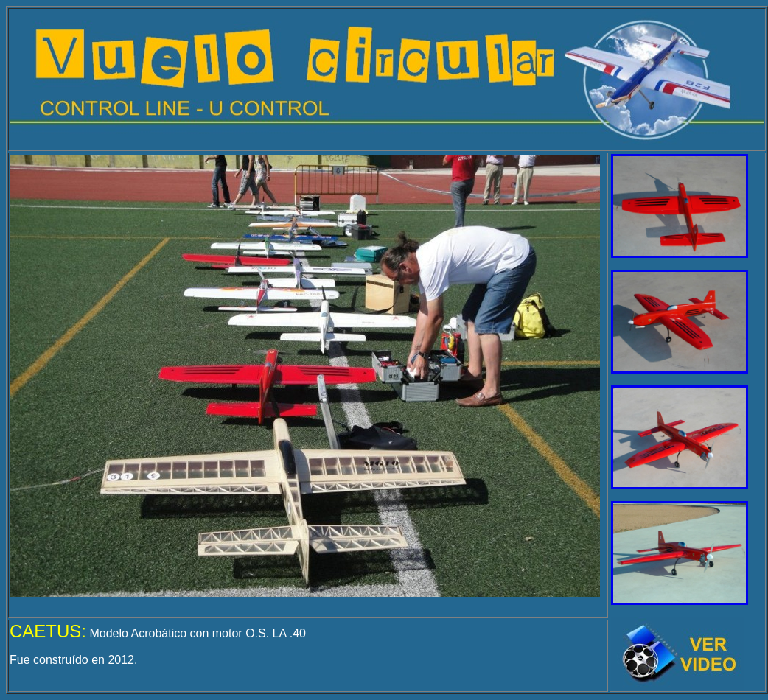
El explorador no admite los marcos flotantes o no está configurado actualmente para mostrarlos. (305, 376)
